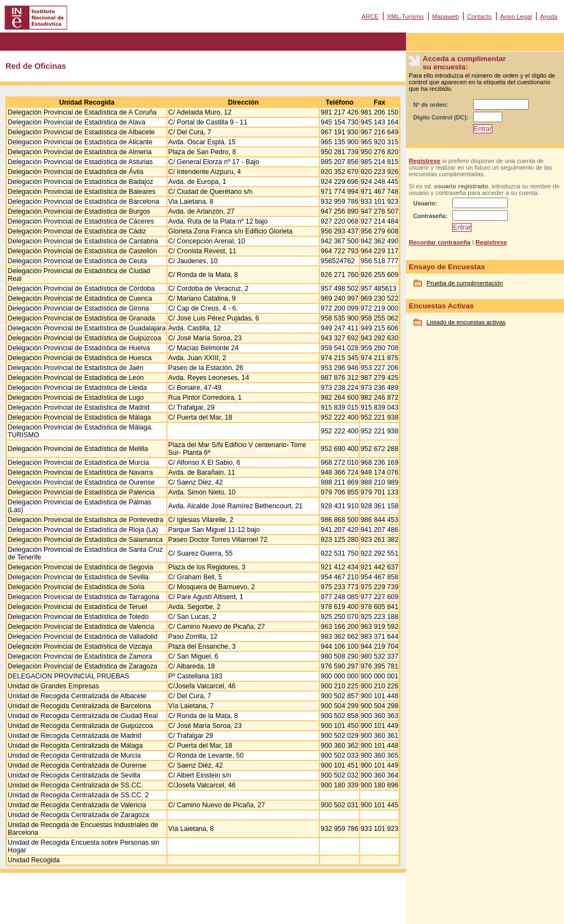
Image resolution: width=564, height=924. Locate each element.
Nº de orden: (430, 105)
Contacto (479, 17)
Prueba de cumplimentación (465, 283)
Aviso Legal (516, 17)
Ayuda (549, 17)
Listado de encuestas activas (466, 322)
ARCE (370, 17)
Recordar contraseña (440, 242)
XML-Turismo (406, 17)
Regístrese (424, 161)
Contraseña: (430, 216)
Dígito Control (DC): (441, 117)
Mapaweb (445, 17)
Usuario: (425, 203)
